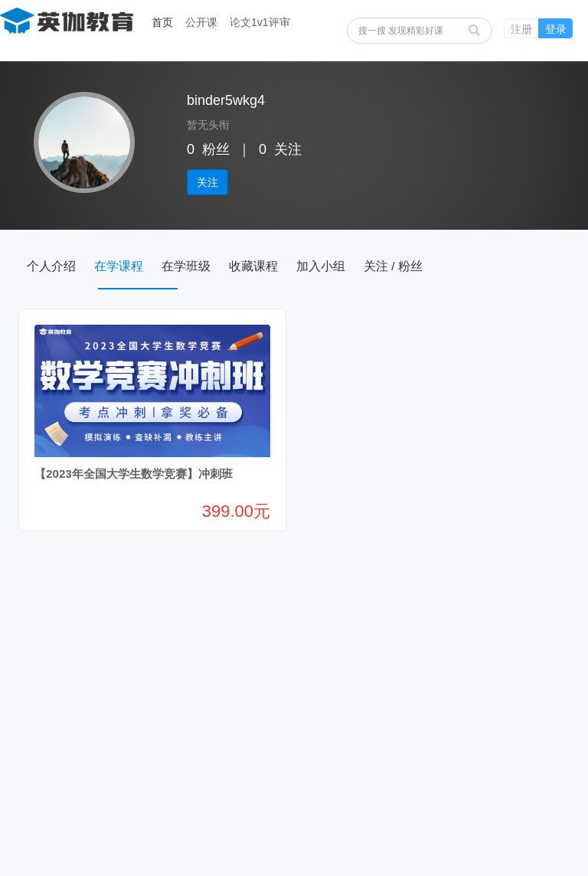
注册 (521, 29)
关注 (207, 182)
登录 (556, 29)
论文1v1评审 (260, 22)
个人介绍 (58, 266)
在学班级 (217, 266)
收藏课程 (297, 266)
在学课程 (138, 266)
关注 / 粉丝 (461, 266)
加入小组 (377, 266)
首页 (162, 22)
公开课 (201, 22)
